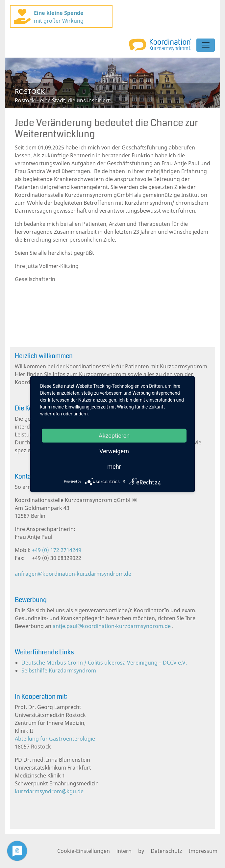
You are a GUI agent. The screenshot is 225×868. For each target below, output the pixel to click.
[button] (21, 83)
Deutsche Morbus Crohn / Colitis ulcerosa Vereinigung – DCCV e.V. (104, 663)
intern (124, 851)
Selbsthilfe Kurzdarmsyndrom (59, 671)
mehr (114, 466)
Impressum (203, 851)
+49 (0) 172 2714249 (56, 550)
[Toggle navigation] (206, 45)
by (141, 851)
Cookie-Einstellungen (84, 851)
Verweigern (114, 451)
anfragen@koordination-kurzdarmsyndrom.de (73, 574)
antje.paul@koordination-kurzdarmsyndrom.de (112, 626)
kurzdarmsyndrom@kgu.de (49, 791)
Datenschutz (166, 851)
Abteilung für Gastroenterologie (55, 739)
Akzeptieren (114, 435)
